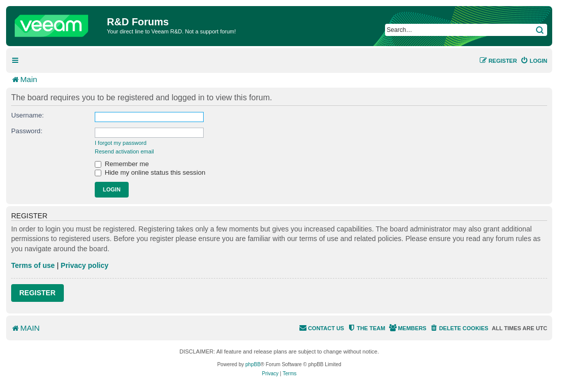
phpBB (253, 364)
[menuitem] (534, 61)
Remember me (122, 164)
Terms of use (33, 265)
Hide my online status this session (150, 172)
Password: (27, 131)
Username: (28, 115)
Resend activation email (124, 151)
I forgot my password (121, 143)
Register (37, 293)
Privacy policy (85, 265)
